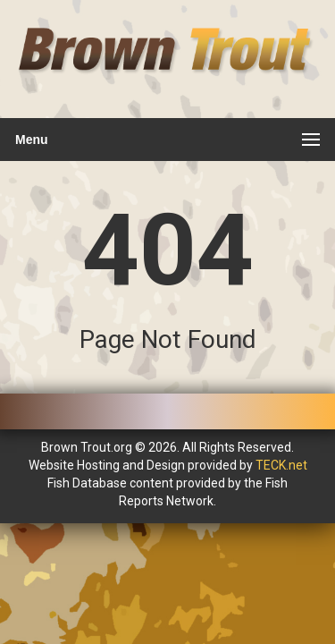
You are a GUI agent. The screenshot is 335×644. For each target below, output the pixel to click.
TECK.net (281, 465)
